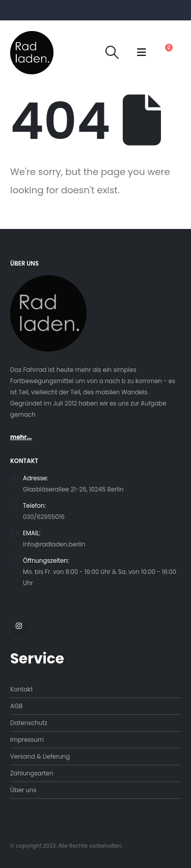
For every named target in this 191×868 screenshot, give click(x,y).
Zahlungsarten (32, 773)
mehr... (21, 437)
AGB (16, 706)
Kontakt (21, 689)
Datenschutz (29, 723)
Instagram (19, 626)
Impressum (27, 740)
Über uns (23, 790)
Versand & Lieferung (40, 757)
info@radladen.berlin (54, 544)
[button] (112, 52)
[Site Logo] (32, 53)
